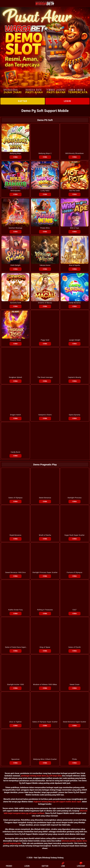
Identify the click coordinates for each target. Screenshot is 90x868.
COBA (16, 157)
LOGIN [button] (27, 864)
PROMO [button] (9, 864)
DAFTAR (23, 101)
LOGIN (67, 101)
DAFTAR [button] (45, 864)
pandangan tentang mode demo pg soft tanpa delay (41, 776)
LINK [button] (63, 864)
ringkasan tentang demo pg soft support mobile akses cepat (57, 802)
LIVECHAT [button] (81, 864)
